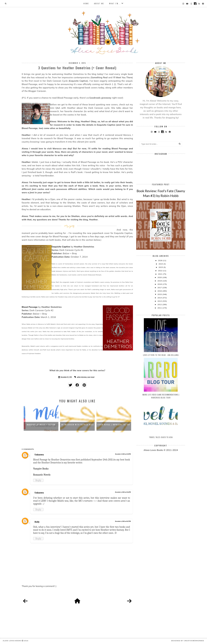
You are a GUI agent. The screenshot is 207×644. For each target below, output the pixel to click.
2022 (160, 271)
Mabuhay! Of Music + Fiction (41, 425)
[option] (41, 418)
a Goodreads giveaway (99, 98)
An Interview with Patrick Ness (77, 425)
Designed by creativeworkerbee (188, 641)
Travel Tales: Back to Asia (161, 437)
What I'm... (115, 4)
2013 (160, 301)
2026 (160, 260)
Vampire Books (41, 469)
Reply (38, 480)
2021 (160, 274)
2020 (160, 277)
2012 (160, 304)
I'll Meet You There (123, 77)
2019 (160, 281)
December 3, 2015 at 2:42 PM (123, 454)
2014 (160, 298)
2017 (160, 288)
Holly (37, 522)
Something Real (99, 77)
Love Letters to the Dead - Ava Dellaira (161, 355)
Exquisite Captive (78, 81)
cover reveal (91, 377)
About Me (99, 4)
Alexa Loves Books (12, 641)
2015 (160, 294)
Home (86, 4)
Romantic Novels (42, 475)
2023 (161, 267)
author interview (82, 377)
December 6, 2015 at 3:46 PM (123, 492)
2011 (160, 308)
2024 (161, 264)
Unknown (39, 455)
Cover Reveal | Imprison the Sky (114, 425)
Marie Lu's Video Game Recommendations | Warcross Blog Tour (161, 396)
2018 (160, 284)
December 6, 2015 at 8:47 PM (123, 521)
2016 (160, 291)
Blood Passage (30, 307)
